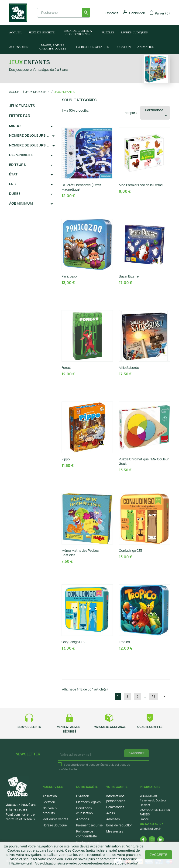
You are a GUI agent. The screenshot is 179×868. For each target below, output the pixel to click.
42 (154, 696)
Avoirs (111, 813)
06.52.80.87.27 (151, 824)
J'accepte (158, 855)
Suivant (165, 696)
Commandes (115, 807)
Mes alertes (115, 831)
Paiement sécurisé (89, 825)
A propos (83, 819)
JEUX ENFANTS (22, 106)
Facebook (143, 840)
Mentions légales (88, 802)
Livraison (83, 796)
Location (49, 802)
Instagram (152, 840)
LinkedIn (161, 840)
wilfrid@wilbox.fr (150, 829)
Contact (109, 13)
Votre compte (117, 787)
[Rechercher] (64, 13)
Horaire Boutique (55, 825)
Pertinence (157, 113)
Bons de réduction (119, 825)
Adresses (113, 819)
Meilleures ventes (55, 819)
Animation (50, 796)
